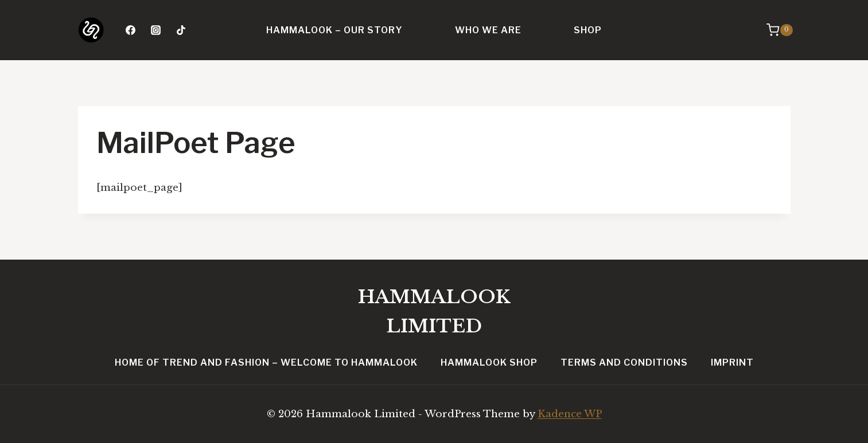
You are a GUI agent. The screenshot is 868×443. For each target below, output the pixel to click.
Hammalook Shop (489, 362)
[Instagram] (156, 30)
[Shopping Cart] (779, 30)
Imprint (732, 362)
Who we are (488, 30)
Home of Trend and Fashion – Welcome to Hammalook (266, 362)
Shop (588, 30)
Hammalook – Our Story (334, 30)
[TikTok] (181, 30)
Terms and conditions (624, 362)
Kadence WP (570, 414)
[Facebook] (131, 30)
